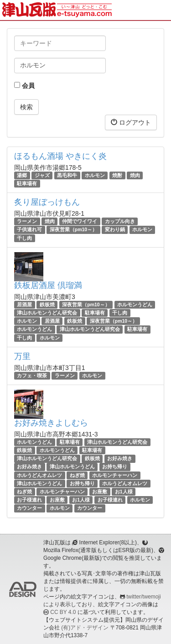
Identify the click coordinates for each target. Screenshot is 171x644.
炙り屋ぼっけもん (47, 202)
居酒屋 (24, 304)
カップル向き (120, 221)
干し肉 (24, 238)
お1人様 (124, 492)
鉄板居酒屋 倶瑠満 (48, 285)
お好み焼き (120, 458)
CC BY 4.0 (63, 612)
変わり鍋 (115, 230)
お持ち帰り (115, 467)
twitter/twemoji (143, 597)
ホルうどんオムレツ (39, 475)
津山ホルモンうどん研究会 (47, 313)
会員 (24, 86)
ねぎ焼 (77, 475)
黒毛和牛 (67, 175)
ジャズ (42, 175)
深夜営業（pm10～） (73, 230)
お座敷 (100, 492)
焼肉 (135, 175)
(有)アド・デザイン (85, 628)
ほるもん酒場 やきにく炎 (60, 156)
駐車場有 (27, 183)
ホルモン (95, 175)
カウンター (29, 508)
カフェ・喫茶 (32, 375)
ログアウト (131, 122)
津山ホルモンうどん (72, 467)
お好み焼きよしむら (51, 423)
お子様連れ (29, 500)
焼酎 (117, 175)
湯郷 (22, 175)
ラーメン (27, 221)
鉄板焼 (47, 304)
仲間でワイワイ (80, 221)
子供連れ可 (29, 230)
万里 (22, 356)
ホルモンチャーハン (115, 475)
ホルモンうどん (135, 304)
